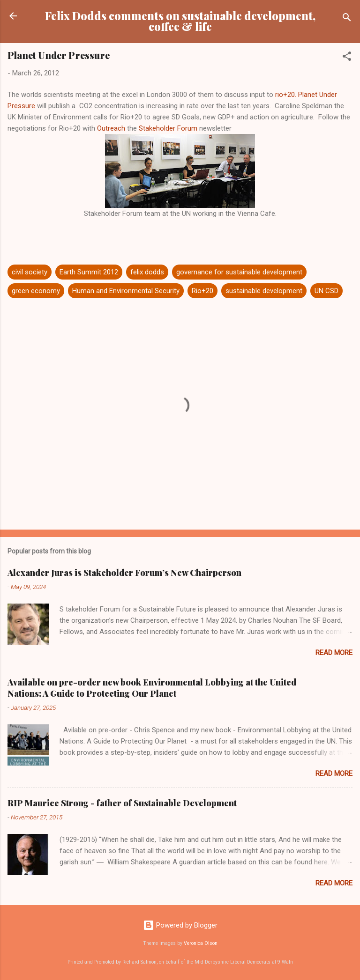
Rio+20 (202, 291)
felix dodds (147, 272)
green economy (36, 291)
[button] (347, 58)
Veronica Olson (201, 943)
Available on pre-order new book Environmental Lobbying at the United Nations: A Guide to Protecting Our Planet (152, 688)
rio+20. (286, 95)
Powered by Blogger (180, 925)
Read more (334, 653)
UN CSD (326, 291)
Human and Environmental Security (126, 291)
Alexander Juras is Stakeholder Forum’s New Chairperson (124, 573)
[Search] (347, 19)
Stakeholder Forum (168, 128)
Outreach (112, 128)
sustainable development (264, 291)
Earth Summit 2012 (89, 272)
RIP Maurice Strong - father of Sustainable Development (122, 803)
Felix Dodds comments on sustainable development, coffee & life (180, 21)
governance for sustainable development (239, 272)
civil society (30, 272)
